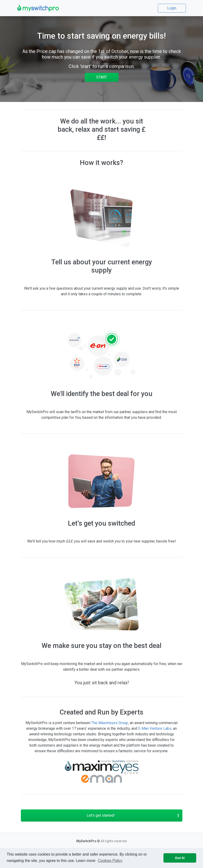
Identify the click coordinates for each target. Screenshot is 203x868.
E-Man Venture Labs (155, 728)
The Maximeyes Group (110, 723)
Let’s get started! (133, 815)
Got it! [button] (180, 858)
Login (172, 8)
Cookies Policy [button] (110, 861)
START (102, 77)
